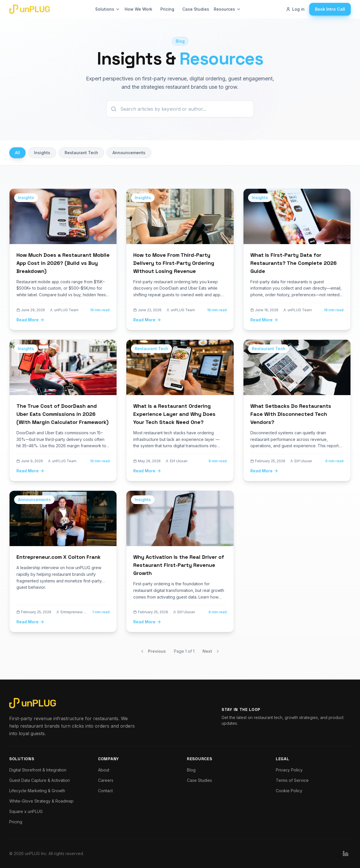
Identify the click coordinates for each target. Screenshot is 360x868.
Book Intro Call (330, 9)
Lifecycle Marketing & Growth (37, 791)
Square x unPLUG (26, 811)
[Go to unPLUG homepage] (30, 9)
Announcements (129, 153)
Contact (105, 791)
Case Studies (196, 9)
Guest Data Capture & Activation (40, 780)
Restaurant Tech (81, 153)
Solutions (108, 9)
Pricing (167, 9)
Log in (295, 9)
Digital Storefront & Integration (38, 770)
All (17, 153)
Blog (191, 770)
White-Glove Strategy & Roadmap (41, 801)
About (104, 770)
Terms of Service (292, 780)
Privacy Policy (289, 770)
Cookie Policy (289, 791)
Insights (42, 153)
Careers (106, 780)
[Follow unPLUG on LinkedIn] (346, 854)
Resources (227, 9)
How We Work (138, 9)
